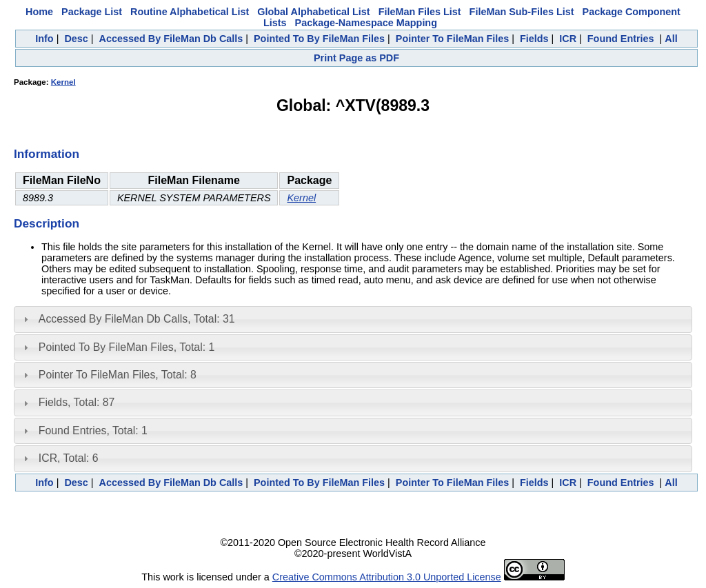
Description (47, 223)
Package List (92, 12)
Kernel (63, 82)
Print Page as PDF (356, 58)
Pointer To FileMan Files (452, 39)
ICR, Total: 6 (69, 458)
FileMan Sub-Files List (522, 12)
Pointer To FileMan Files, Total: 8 (118, 375)
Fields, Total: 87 (77, 402)
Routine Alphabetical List (190, 12)
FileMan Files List (420, 12)
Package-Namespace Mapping (366, 23)
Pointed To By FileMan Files (319, 39)
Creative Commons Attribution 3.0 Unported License (387, 577)
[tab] (353, 319)
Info (44, 39)
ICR (568, 39)
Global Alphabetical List (313, 12)
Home (39, 12)
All (671, 39)
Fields (534, 39)
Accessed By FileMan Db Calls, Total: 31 (137, 319)
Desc (76, 39)
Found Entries (621, 39)
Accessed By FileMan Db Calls (171, 39)
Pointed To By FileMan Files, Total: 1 (127, 347)
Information (47, 154)
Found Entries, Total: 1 (93, 430)
